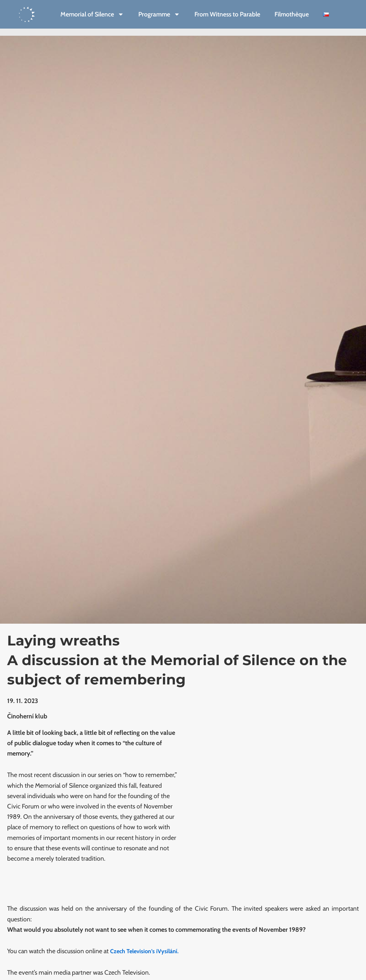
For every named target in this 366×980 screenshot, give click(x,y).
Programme (159, 14)
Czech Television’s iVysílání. (147, 951)
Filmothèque (292, 14)
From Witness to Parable (227, 14)
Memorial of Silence (92, 14)
